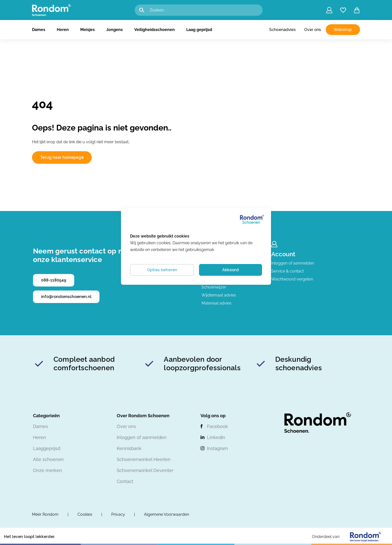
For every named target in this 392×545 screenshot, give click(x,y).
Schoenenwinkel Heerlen (144, 459)
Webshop (343, 30)
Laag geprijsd (199, 30)
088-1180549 (54, 280)
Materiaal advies (216, 303)
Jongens (114, 30)
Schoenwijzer (214, 287)
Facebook (217, 426)
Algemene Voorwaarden (166, 514)
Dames (39, 30)
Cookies (85, 514)
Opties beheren (162, 270)
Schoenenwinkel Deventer (145, 470)
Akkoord (230, 270)
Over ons (313, 30)
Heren (63, 30)
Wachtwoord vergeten (292, 279)
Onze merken (47, 470)
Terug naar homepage (62, 157)
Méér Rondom (45, 514)
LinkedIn (216, 437)
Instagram (217, 448)
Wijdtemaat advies (219, 295)
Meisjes (87, 30)
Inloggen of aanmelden (293, 263)
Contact (125, 481)
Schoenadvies (282, 30)
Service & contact (287, 271)
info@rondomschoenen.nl (66, 297)
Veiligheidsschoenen (154, 30)
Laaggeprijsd (47, 448)
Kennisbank (129, 448)
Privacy (118, 514)
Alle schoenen (48, 459)
